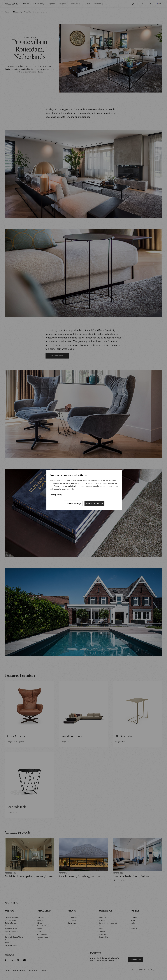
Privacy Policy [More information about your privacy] (56, 494)
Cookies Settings (73, 503)
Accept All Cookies (94, 503)
